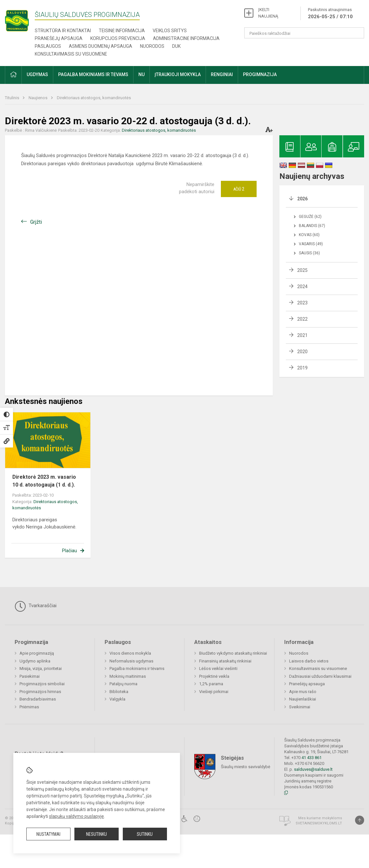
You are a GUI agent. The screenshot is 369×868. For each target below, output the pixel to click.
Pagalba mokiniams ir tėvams (137, 668)
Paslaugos (48, 46)
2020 (302, 352)
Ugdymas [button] (37, 74)
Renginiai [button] (222, 74)
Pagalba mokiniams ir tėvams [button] (93, 74)
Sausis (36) (309, 253)
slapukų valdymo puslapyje (76, 816)
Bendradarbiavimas (38, 699)
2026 (302, 199)
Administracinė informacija (186, 38)
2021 (302, 335)
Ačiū (239, 189)
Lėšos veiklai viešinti (218, 668)
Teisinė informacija (122, 31)
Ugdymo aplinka (35, 661)
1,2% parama (211, 684)
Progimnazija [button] (260, 74)
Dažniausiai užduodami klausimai (320, 676)
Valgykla (117, 699)
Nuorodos (152, 46)
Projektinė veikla (214, 676)
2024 (302, 287)
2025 (302, 270)
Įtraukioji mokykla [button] (178, 74)
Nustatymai (48, 834)
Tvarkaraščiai (36, 606)
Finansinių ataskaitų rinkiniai (225, 661)
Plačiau (70, 551)
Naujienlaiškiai (303, 699)
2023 (302, 303)
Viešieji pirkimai (214, 692)
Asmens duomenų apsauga (101, 46)
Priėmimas (29, 707)
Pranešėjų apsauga (59, 38)
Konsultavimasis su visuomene (71, 54)
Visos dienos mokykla (130, 653)
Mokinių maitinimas (128, 676)
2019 (302, 368)
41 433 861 (311, 758)
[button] (13, 75)
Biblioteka (119, 692)
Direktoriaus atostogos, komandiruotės (94, 98)
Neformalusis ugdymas (131, 661)
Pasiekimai (30, 676)
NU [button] (141, 74)
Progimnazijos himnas (40, 692)
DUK (176, 46)
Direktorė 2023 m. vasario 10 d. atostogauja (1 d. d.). (44, 481)
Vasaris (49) (311, 244)
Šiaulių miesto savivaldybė (246, 766)
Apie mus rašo (303, 692)
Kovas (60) (309, 235)
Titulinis (13, 98)
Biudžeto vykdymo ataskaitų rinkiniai (233, 653)
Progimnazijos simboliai (42, 684)
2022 (302, 319)
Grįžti (36, 222)
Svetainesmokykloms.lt (319, 823)
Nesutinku (96, 834)
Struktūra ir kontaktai (63, 31)
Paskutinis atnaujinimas (330, 14)
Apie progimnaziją (37, 653)
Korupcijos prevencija (118, 38)
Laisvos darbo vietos (309, 661)
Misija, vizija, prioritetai (41, 668)
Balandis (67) (312, 226)
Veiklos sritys (170, 31)
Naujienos (38, 98)
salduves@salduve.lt (313, 769)
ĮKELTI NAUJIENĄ (268, 13)
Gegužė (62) (310, 217)
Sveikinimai (300, 707)
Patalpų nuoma (123, 684)
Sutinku (145, 834)
